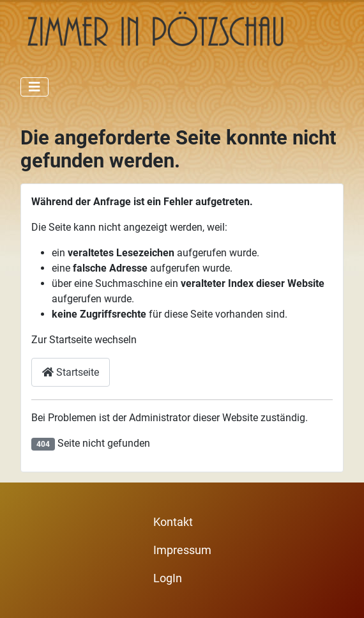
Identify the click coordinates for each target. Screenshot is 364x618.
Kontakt (173, 522)
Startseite (71, 372)
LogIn (168, 578)
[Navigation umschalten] (34, 87)
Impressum (182, 550)
